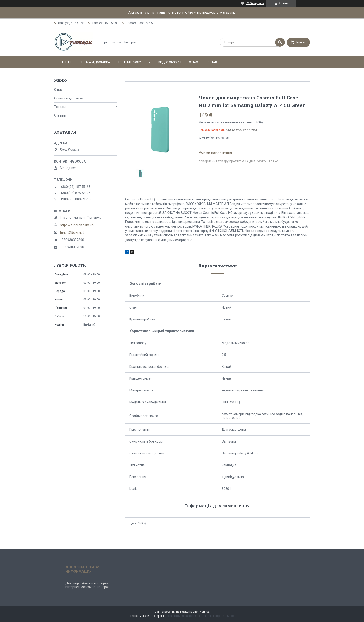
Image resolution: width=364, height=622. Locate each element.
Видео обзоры (170, 62)
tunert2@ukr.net (72, 233)
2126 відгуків (255, 3)
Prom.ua (204, 612)
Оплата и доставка (95, 62)
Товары (60, 107)
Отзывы (60, 115)
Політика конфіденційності (219, 616)
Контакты (213, 62)
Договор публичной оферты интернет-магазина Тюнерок (88, 585)
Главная (65, 62)
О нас (193, 62)
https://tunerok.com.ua (77, 225)
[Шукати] (280, 42)
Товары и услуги (131, 62)
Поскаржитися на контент (182, 616)
